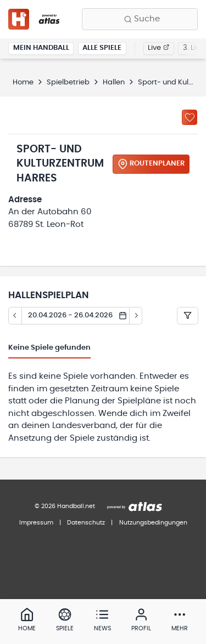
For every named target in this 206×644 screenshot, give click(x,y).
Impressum (36, 523)
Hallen (114, 82)
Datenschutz (86, 523)
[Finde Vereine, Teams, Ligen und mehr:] (140, 19)
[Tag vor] (136, 316)
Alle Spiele (102, 48)
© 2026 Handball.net (65, 506)
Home (23, 82)
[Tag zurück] (15, 316)
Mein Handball (41, 48)
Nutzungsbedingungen (153, 523)
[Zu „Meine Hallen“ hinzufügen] (190, 117)
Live (158, 48)
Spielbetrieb (68, 82)
